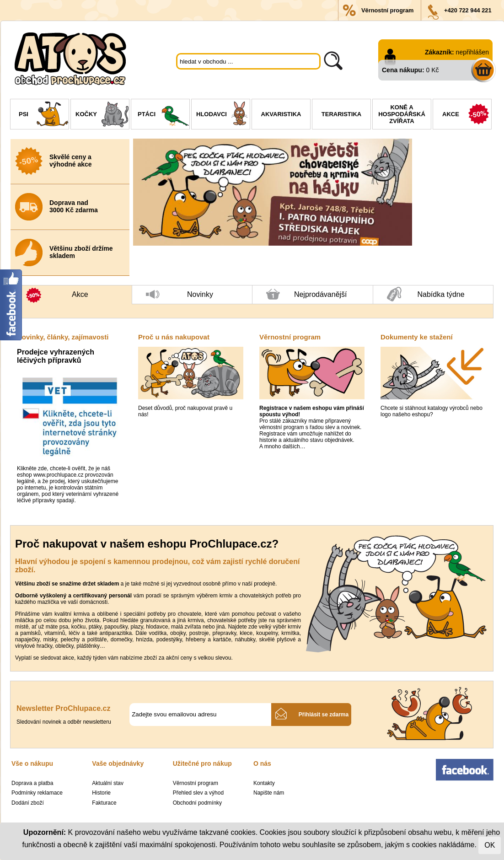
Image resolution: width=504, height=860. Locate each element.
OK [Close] (490, 845)
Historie (101, 793)
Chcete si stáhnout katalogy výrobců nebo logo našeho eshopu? (432, 411)
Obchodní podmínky (197, 803)
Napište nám (269, 793)
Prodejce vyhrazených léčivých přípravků (56, 356)
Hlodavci (223, 115)
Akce (467, 115)
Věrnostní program (387, 10)
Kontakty (264, 783)
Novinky (180, 297)
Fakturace (104, 803)
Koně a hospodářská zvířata (402, 114)
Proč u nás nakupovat (174, 337)
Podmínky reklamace (37, 793)
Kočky (102, 115)
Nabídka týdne (426, 295)
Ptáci (164, 115)
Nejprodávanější (307, 296)
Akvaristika (281, 114)
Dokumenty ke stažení (417, 337)
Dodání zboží (28, 803)
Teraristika (341, 114)
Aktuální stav (108, 783)
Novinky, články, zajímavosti (63, 337)
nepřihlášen (472, 52)
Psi (44, 115)
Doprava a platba (32, 783)
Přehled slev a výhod (198, 793)
